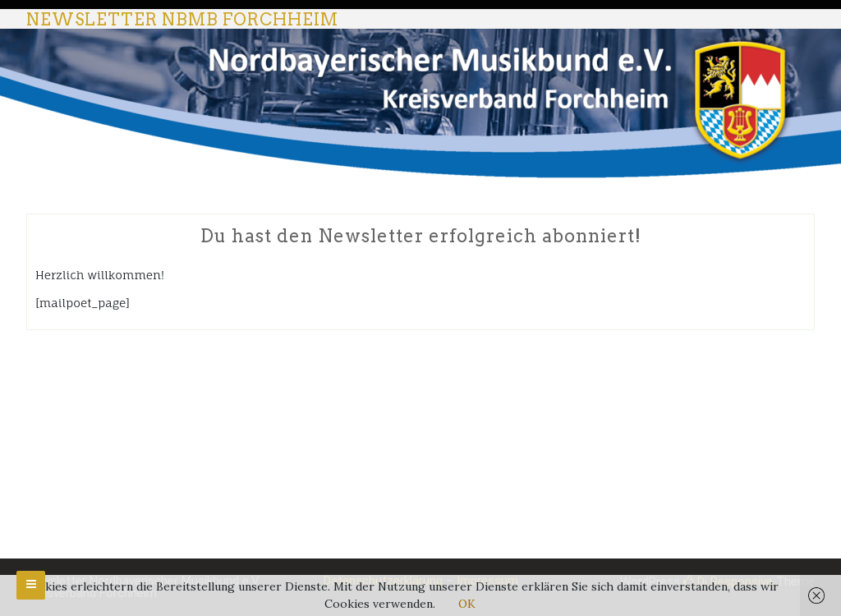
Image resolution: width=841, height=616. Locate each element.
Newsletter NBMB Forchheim (182, 20)
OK (467, 604)
